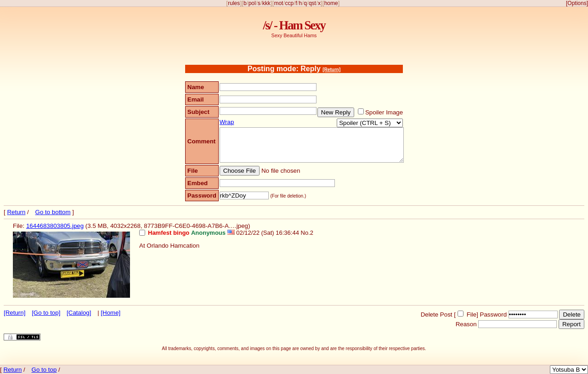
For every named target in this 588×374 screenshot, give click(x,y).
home (331, 3)
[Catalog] (79, 313)
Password (494, 314)
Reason (466, 324)
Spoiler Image (384, 112)
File (472, 314)
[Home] (110, 313)
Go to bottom (53, 212)
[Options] (577, 3)
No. (305, 233)
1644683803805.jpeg (55, 226)
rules (234, 3)
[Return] (331, 70)
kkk (266, 3)
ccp (289, 3)
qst (312, 3)
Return (16, 212)
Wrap (227, 122)
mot (278, 3)
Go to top (44, 370)
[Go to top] (46, 313)
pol (252, 3)
